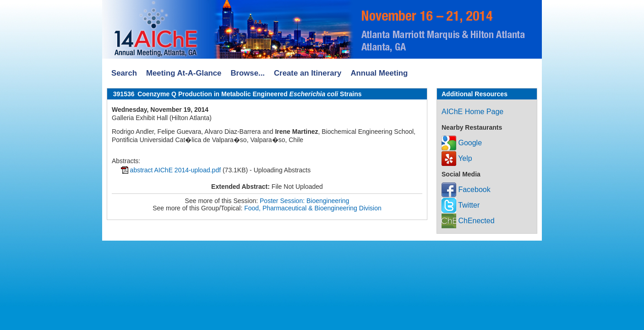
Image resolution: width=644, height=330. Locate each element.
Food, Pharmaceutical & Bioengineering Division (313, 208)
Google (462, 143)
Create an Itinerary (308, 73)
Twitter (461, 205)
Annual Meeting (379, 73)
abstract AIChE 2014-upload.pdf (175, 170)
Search (124, 73)
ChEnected (468, 221)
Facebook (466, 190)
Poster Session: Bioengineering (304, 201)
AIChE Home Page (472, 112)
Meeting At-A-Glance (184, 73)
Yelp (457, 158)
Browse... (248, 73)
